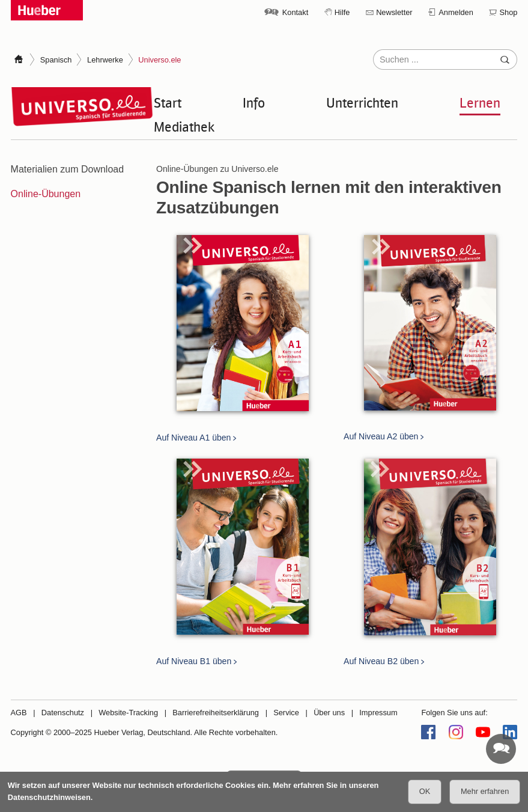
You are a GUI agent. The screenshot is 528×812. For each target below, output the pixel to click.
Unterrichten (362, 102)
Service (286, 713)
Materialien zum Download (68, 169)
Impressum (378, 713)
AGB (19, 713)
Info (254, 102)
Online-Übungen (46, 194)
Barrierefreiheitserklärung (216, 713)
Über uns (329, 713)
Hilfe (342, 12)
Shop (509, 12)
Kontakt (295, 12)
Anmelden (456, 12)
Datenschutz (63, 713)
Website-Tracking (128, 713)
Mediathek (184, 126)
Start (168, 102)
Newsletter (394, 12)
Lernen (480, 102)
